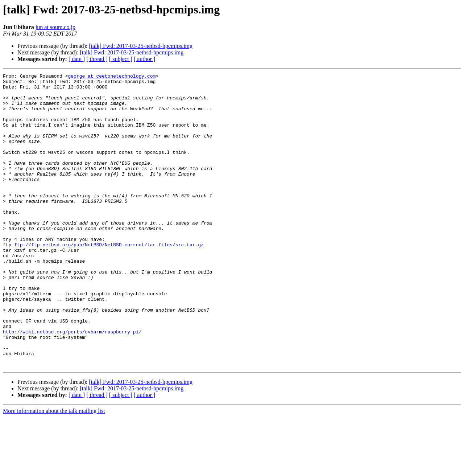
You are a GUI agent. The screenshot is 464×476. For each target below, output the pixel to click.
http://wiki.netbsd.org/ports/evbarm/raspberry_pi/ (72, 384)
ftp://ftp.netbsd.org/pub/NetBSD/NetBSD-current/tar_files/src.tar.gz (109, 279)
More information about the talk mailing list (54, 470)
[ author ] (145, 59)
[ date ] (77, 59)
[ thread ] (97, 59)
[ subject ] (121, 59)
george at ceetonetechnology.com (112, 77)
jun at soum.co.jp (55, 27)
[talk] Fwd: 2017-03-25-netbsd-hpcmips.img (141, 46)
